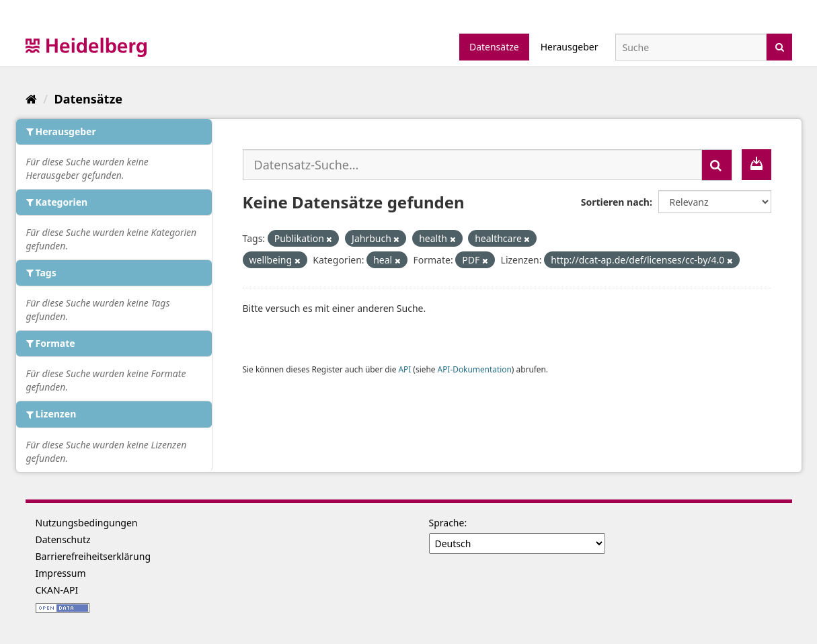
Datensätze (494, 47)
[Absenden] (780, 46)
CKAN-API (57, 590)
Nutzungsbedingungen (87, 523)
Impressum (61, 573)
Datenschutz (63, 539)
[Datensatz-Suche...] (472, 165)
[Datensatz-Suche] (691, 47)
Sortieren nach (615, 202)
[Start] (31, 99)
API (404, 369)
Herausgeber (570, 47)
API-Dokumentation (475, 369)
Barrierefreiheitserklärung (93, 556)
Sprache (447, 523)
